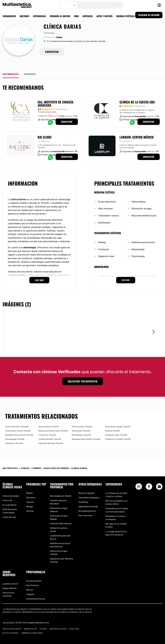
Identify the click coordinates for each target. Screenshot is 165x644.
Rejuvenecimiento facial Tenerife (53, 422)
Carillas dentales (107, 267)
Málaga (30, 498)
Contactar (67, 113)
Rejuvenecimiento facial (144, 207)
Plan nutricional (85, 507)
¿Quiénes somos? (10, 575)
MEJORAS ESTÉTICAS (125, 16)
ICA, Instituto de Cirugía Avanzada (56, 95)
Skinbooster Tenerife (81, 422)
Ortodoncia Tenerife (14, 434)
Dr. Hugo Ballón (9, 496)
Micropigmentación (87, 502)
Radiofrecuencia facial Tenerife (19, 426)
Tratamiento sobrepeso (89, 489)
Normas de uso (30, 620)
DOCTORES (24, 16)
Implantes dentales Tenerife (51, 434)
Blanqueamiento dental (143, 267)
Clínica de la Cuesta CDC (137, 93)
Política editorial (11, 624)
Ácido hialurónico (107, 193)
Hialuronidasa (138, 193)
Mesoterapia (138, 240)
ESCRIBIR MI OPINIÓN (149, 15)
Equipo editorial (9, 579)
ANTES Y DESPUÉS (104, 16)
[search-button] (120, 5)
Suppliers (30, 585)
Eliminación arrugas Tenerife (118, 418)
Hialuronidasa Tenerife (49, 418)
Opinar (59, 37)
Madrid (29, 484)
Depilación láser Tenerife (116, 426)
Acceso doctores (34, 572)
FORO (76, 16)
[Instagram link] (139, 478)
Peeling (102, 233)
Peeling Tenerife (112, 422)
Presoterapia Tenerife (15, 430)
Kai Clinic (45, 128)
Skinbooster (104, 214)
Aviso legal (74, 620)
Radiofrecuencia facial (143, 233)
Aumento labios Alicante (61, 515)
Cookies (43, 620)
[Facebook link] (149, 478)
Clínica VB (7, 491)
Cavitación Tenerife (47, 426)
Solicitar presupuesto (83, 372)
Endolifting (83, 493)
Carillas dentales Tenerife (50, 430)
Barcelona (31, 489)
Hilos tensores (105, 199)
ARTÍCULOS (88, 16)
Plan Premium (32, 576)
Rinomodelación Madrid (61, 487)
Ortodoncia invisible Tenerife (118, 430)
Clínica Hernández (11, 487)
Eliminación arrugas (142, 199)
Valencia (30, 493)
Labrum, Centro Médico (137, 128)
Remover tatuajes (86, 484)
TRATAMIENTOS (9, 16)
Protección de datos (12, 620)
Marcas (30, 581)
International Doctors (36, 590)
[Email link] (159, 478)
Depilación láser (106, 247)
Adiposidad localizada (88, 498)
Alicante (30, 502)
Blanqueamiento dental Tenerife (86, 430)
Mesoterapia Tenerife (81, 426)
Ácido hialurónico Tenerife (17, 418)
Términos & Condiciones (32, 624)
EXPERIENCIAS (39, 16)
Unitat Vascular (9, 508)
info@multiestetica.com (38, 614)
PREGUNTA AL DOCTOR (60, 16)
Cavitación (104, 240)
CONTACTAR (52, 52)
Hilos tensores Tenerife (82, 418)
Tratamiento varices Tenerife (18, 422)
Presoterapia (138, 247)
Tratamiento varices (108, 207)
